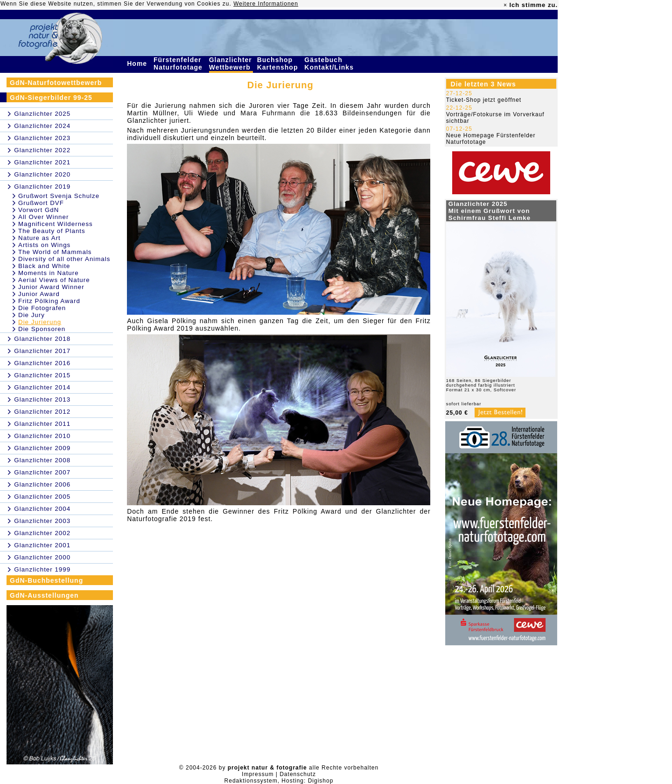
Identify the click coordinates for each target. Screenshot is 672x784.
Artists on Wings (44, 245)
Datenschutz (298, 774)
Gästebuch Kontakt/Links (330, 64)
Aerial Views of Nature (54, 280)
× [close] (505, 5)
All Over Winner (43, 217)
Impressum (258, 774)
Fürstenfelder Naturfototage (179, 64)
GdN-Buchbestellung (46, 580)
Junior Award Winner (51, 287)
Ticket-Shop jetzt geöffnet (484, 100)
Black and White (44, 266)
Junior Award (39, 294)
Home (138, 64)
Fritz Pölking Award (49, 301)
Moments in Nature (49, 273)
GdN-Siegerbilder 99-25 (51, 98)
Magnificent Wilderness (56, 224)
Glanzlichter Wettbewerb (231, 64)
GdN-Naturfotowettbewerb (56, 83)
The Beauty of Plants (52, 231)
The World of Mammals (55, 252)
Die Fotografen (42, 308)
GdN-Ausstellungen (44, 595)
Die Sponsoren (42, 329)
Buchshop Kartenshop (279, 64)
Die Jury (31, 315)
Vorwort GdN (38, 210)
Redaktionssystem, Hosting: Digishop (279, 781)
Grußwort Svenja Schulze (59, 196)
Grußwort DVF (41, 203)
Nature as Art (39, 238)
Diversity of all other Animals (64, 259)
